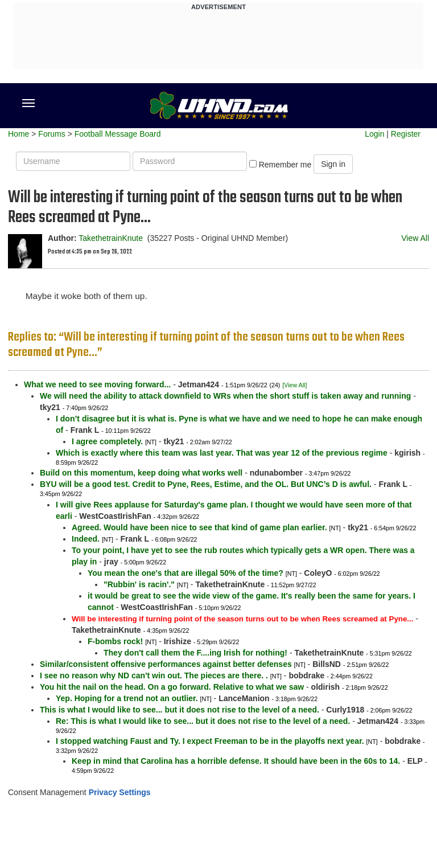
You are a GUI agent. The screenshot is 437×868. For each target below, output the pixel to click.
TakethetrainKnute (111, 238)
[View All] (294, 385)
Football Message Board (118, 134)
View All (415, 238)
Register (406, 134)
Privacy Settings (120, 792)
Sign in (333, 164)
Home (18, 134)
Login (374, 134)
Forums (51, 134)
